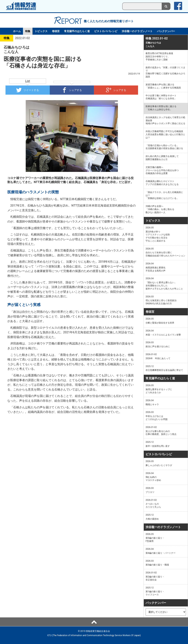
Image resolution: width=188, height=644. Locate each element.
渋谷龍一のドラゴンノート (137, 31)
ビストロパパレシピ (106, 31)
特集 (28, 31)
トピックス (41, 31)
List (28, 81)
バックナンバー (166, 31)
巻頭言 (56, 31)
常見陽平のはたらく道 (77, 31)
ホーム (17, 31)
